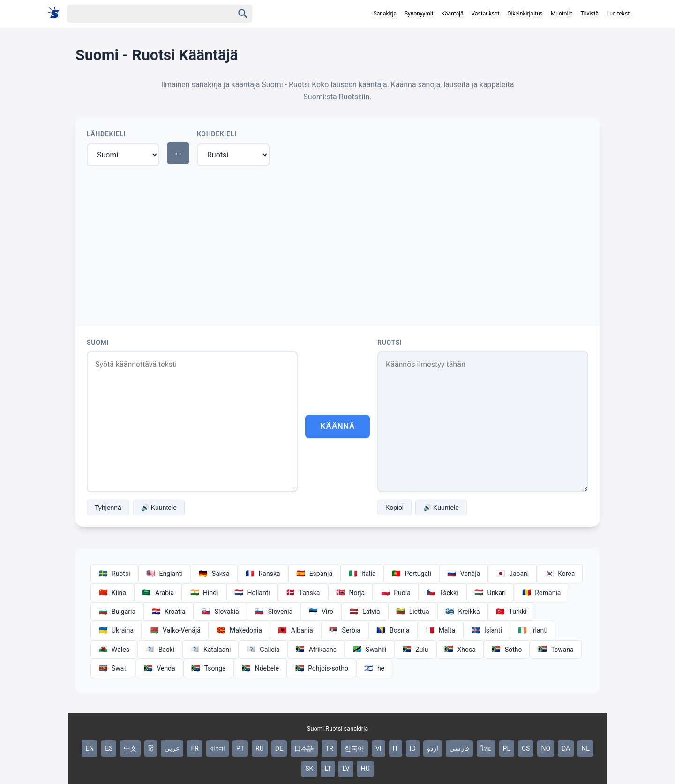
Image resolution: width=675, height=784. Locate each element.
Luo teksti (619, 14)
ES (109, 748)
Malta (440, 630)
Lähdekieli (106, 134)
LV (346, 769)
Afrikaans (316, 650)
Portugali (411, 574)
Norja (351, 593)
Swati (113, 668)
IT (396, 748)
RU (260, 748)
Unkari (490, 593)
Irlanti (533, 630)
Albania (296, 630)
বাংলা (217, 748)
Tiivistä (590, 14)
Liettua (413, 612)
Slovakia (220, 612)
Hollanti (252, 593)
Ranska (263, 574)
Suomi (98, 343)
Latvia (365, 612)
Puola (396, 593)
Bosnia (393, 630)
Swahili (369, 650)
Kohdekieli (217, 134)
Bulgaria (117, 612)
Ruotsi (390, 343)
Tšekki (442, 593)
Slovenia (274, 612)
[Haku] (142, 14)
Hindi (204, 593)
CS (526, 748)
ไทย (486, 748)
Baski (160, 650)
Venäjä (464, 574)
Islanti (487, 630)
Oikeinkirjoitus (525, 14)
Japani (512, 574)
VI (379, 748)
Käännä (337, 426)
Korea (560, 574)
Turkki (511, 612)
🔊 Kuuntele (159, 508)
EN (90, 748)
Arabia (158, 593)
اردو (433, 748)
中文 (130, 748)
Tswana (555, 650)
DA (566, 748)
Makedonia (239, 630)
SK (309, 769)
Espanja (314, 574)
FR (195, 748)
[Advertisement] (337, 244)
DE (279, 748)
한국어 (354, 748)
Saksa (214, 574)
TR (329, 748)
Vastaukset (486, 14)
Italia (362, 574)
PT (240, 748)
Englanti (165, 574)
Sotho (507, 650)
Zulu (415, 650)
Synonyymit (419, 14)
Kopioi (394, 508)
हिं (151, 748)
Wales (114, 650)
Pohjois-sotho (322, 668)
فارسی (459, 748)
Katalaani (210, 650)
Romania (541, 593)
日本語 (304, 748)
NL (585, 748)
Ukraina (116, 630)
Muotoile (562, 14)
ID (413, 748)
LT (328, 769)
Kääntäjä (453, 14)
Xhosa (460, 650)
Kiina (112, 593)
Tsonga (209, 668)
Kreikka (463, 612)
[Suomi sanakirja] (56, 13)
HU (365, 769)
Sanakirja (385, 14)
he (374, 668)
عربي (172, 748)
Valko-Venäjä (175, 630)
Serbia (345, 630)
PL (507, 748)
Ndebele (260, 668)
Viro (321, 612)
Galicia (263, 650)
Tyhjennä (108, 508)
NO (546, 748)
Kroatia (169, 612)
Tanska (303, 593)
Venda (159, 668)
